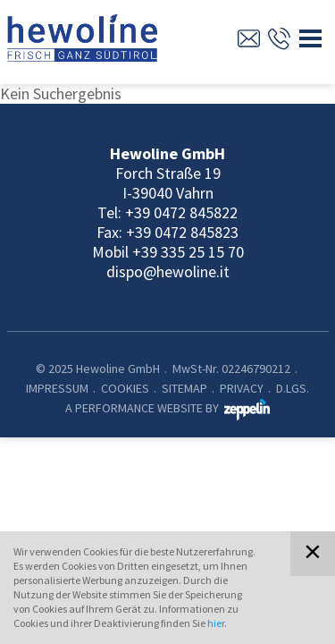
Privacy (242, 388)
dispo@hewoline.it (168, 271)
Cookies (125, 388)
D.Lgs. (293, 388)
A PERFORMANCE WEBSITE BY (167, 408)
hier (216, 623)
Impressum (57, 388)
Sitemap (184, 388)
